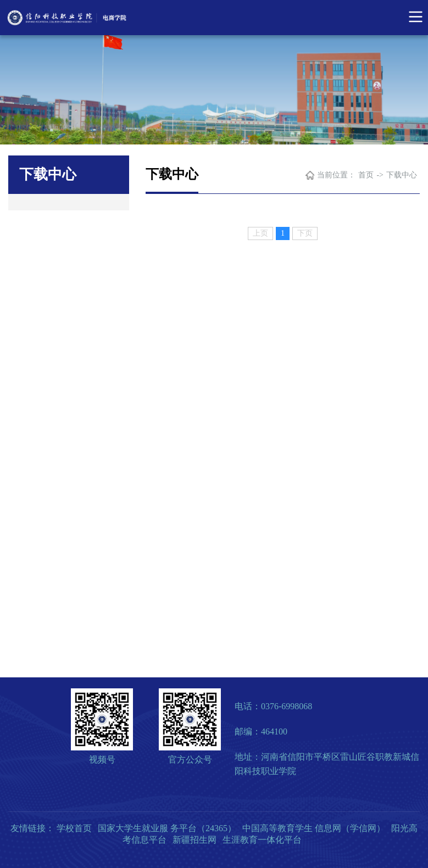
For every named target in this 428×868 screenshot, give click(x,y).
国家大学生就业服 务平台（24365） (167, 828)
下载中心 (402, 175)
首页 (366, 175)
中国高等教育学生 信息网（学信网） (314, 828)
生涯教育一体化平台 (262, 840)
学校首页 (74, 828)
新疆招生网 (194, 840)
